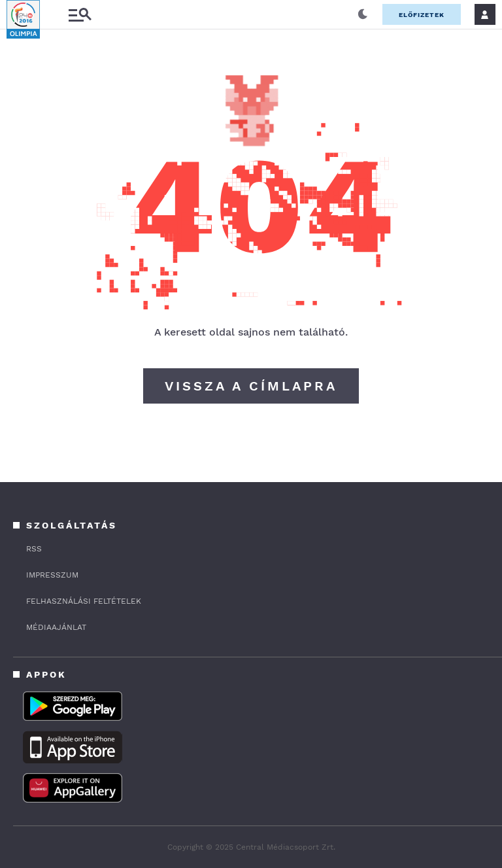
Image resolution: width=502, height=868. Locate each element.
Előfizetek (422, 15)
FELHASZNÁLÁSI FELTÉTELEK (84, 601)
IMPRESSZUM (52, 575)
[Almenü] (80, 15)
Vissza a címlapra (251, 386)
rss (34, 549)
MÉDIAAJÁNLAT (56, 627)
